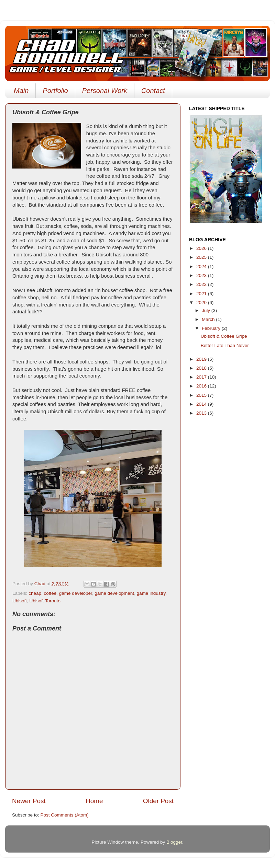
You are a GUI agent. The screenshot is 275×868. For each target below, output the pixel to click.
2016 (202, 386)
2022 (202, 284)
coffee (50, 593)
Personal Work (105, 91)
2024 (202, 267)
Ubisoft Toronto (45, 601)
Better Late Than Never (225, 345)
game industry (151, 593)
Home (94, 801)
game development (114, 593)
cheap (35, 593)
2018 (202, 368)
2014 (202, 404)
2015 (202, 395)
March (209, 319)
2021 (202, 294)
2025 (202, 257)
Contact (153, 91)
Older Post (158, 801)
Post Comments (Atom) (65, 815)
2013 (202, 413)
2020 (202, 303)
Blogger (174, 842)
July (207, 310)
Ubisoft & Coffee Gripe (224, 336)
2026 (202, 248)
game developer (76, 593)
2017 (202, 377)
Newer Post (29, 801)
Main (21, 91)
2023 (202, 275)
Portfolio (55, 91)
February (212, 328)
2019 (202, 359)
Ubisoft (20, 601)
